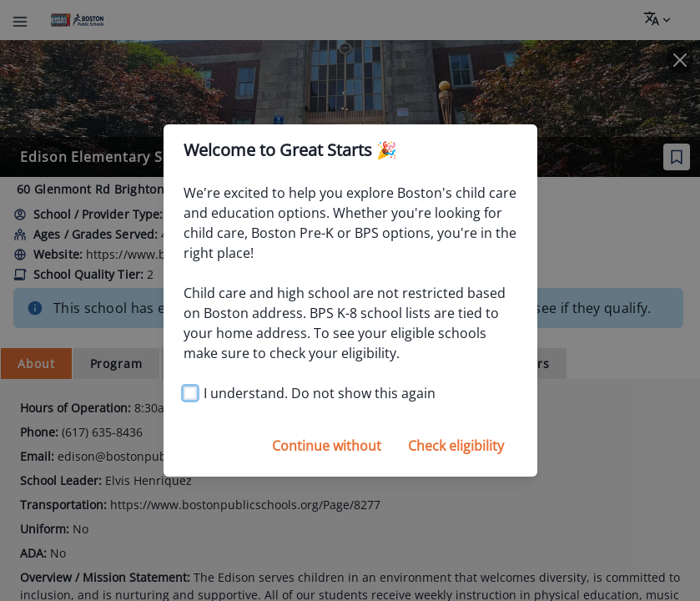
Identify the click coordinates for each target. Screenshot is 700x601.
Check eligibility (456, 446)
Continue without (327, 446)
